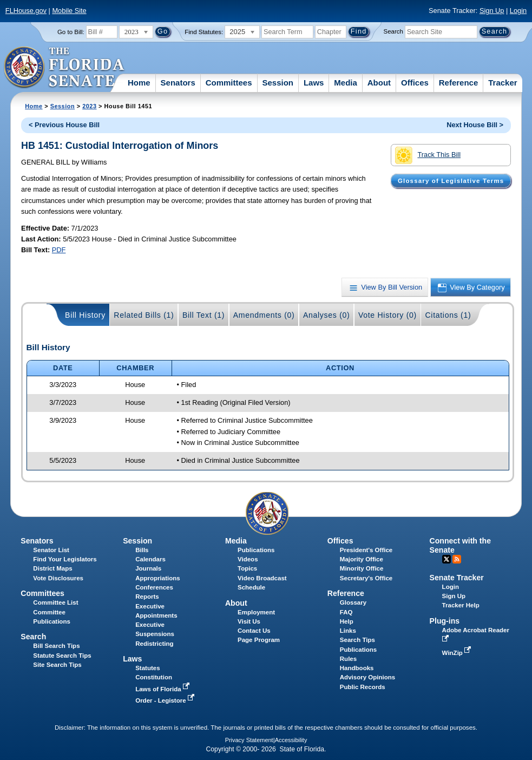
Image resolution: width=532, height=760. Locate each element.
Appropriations (158, 578)
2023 (89, 106)
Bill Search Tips (56, 646)
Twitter (446, 559)
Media (346, 83)
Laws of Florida (163, 689)
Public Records (363, 687)
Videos (248, 559)
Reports (147, 597)
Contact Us (254, 631)
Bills (142, 550)
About (379, 83)
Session (278, 83)
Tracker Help (461, 605)
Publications (256, 550)
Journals (148, 568)
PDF (59, 250)
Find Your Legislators (65, 559)
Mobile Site (69, 11)
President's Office (366, 550)
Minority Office (362, 568)
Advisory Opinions (367, 677)
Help (347, 621)
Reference (459, 83)
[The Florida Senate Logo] (65, 68)
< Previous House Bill (64, 125)
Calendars (150, 559)
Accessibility (291, 740)
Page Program (259, 640)
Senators (178, 83)
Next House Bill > (475, 125)
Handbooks (357, 668)
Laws (314, 83)
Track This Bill (428, 155)
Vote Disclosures (58, 578)
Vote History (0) (387, 315)
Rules (348, 659)
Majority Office (362, 559)
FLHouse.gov (26, 11)
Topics (247, 568)
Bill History (85, 315)
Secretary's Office (366, 578)
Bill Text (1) (203, 315)
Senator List (51, 550)
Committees (229, 83)
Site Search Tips (57, 665)
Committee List (55, 602)
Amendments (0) (264, 315)
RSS (457, 559)
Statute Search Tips (62, 656)
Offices (415, 83)
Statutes (147, 668)
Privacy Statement (249, 740)
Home (139, 83)
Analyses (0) (327, 315)
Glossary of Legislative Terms (451, 181)
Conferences (154, 587)
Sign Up (492, 11)
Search (393, 31)
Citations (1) (448, 315)
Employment (256, 612)
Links (348, 631)
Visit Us (249, 621)
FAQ (346, 612)
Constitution (154, 677)
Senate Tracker (457, 578)
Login (518, 11)
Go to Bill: (71, 32)
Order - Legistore (166, 700)
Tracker (503, 83)
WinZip (458, 653)
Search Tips (357, 640)
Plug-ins (445, 621)
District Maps (52, 568)
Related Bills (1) (144, 315)
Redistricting (154, 644)
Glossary (353, 602)
